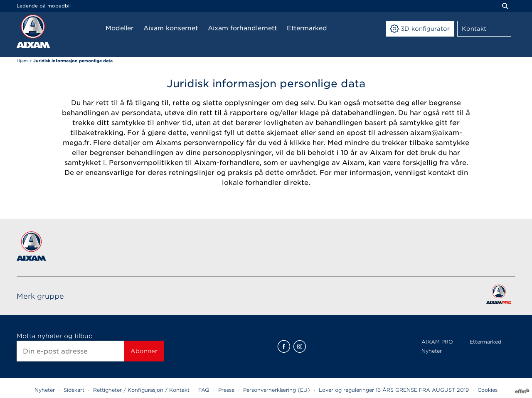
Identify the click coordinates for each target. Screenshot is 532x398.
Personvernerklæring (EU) (277, 390)
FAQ (204, 390)
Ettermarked (485, 342)
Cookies (488, 390)
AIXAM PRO (437, 342)
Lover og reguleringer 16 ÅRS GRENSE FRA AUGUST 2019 (394, 390)
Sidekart (74, 390)
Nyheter (432, 351)
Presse (226, 390)
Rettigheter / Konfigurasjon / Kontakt (141, 390)
